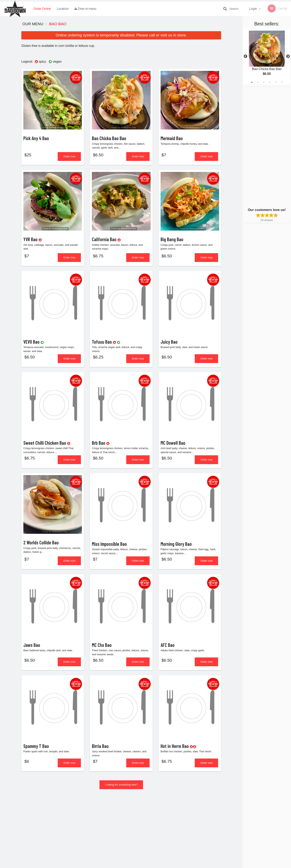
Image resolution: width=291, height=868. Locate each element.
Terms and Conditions (178, 824)
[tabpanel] (267, 56)
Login (253, 9)
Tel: (211, 824)
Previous (245, 56)
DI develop (152, 854)
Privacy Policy (173, 829)
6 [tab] (282, 82)
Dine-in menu (85, 9)
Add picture (76, 77)
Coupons (170, 814)
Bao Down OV (61, 809)
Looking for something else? (121, 792)
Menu (135, 814)
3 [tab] (264, 82)
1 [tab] (252, 82)
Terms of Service (152, 865)
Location (63, 9)
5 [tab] (276, 82)
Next (288, 56)
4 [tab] (270, 82)
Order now (69, 157)
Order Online (42, 9)
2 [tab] (258, 82)
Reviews (170, 819)
